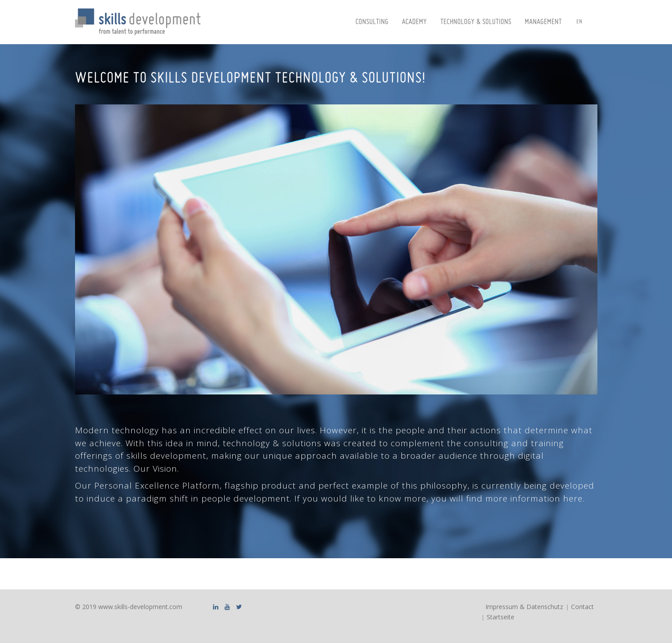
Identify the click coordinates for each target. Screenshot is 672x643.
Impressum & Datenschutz (524, 607)
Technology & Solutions (476, 22)
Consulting (372, 22)
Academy (414, 22)
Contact (582, 607)
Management (543, 22)
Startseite (501, 617)
